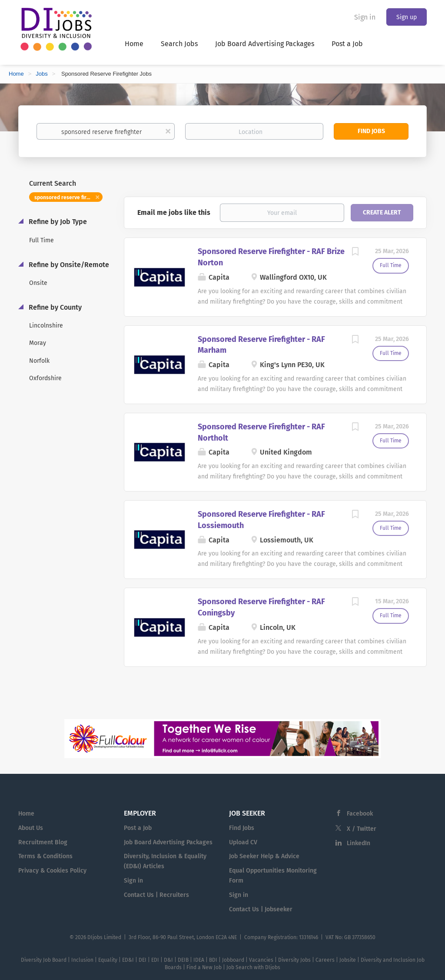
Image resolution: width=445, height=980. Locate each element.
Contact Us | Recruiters (156, 895)
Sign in (365, 17)
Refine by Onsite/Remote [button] (68, 265)
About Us (31, 828)
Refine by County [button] (54, 307)
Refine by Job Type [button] (57, 222)
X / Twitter (362, 829)
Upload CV (243, 842)
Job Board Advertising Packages (168, 842)
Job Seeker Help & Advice (264, 856)
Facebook (360, 814)
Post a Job (138, 828)
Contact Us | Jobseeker (261, 909)
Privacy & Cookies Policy (52, 871)
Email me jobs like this (174, 212)
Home (16, 74)
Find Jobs (371, 131)
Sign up (407, 17)
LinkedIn (359, 843)
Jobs (42, 74)
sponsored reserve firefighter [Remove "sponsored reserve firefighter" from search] (68, 197)
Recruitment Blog (43, 842)
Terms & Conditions (45, 856)
